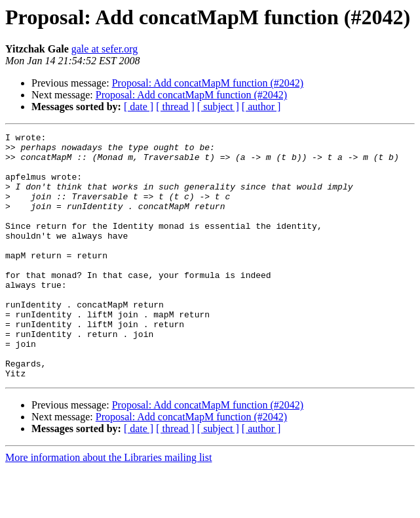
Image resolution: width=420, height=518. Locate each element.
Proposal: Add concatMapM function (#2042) (208, 83)
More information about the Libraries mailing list (108, 507)
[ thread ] (175, 107)
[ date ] (139, 107)
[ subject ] (218, 107)
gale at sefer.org (105, 49)
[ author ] (261, 107)
